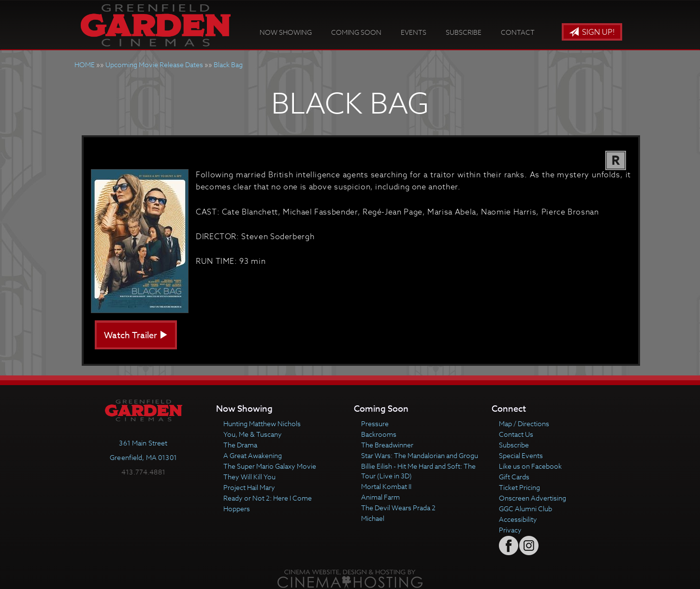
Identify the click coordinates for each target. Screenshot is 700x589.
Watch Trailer (136, 336)
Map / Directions (524, 424)
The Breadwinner (387, 445)
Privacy (510, 530)
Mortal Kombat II (386, 486)
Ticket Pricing (519, 487)
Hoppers (237, 509)
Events (414, 32)
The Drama (240, 445)
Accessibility (518, 519)
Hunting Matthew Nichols (262, 424)
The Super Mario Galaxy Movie (270, 466)
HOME (85, 65)
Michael (373, 518)
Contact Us (516, 434)
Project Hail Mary (249, 487)
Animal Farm (380, 497)
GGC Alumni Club (525, 509)
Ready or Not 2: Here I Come (268, 498)
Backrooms (379, 434)
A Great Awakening (253, 455)
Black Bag (228, 65)
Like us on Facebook (530, 466)
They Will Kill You (249, 477)
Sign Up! (592, 32)
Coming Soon (356, 32)
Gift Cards (514, 477)
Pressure (375, 424)
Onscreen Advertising (532, 498)
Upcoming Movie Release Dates (154, 65)
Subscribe (464, 32)
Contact (518, 32)
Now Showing (286, 32)
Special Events (521, 455)
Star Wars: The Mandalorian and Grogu (420, 455)
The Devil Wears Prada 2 (398, 508)
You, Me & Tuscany (253, 434)
